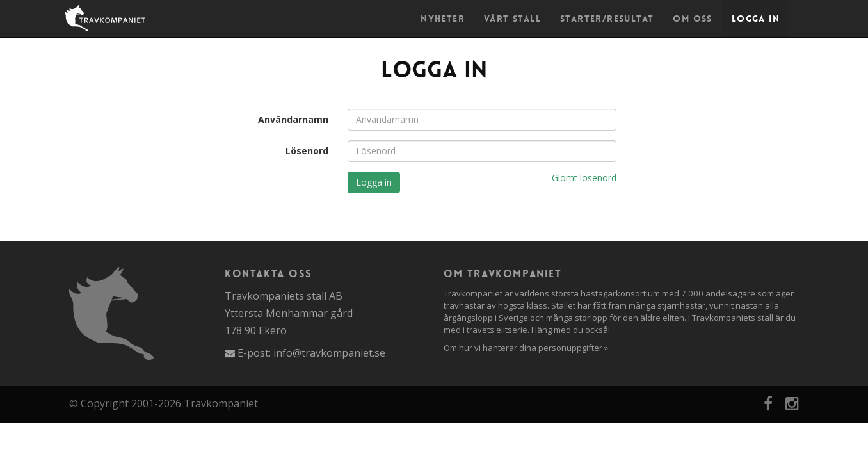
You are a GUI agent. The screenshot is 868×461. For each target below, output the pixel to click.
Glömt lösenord (584, 178)
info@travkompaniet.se (329, 353)
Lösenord (307, 151)
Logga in (756, 19)
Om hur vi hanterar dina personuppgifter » (526, 348)
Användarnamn (293, 119)
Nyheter (443, 19)
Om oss (692, 19)
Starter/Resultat (607, 19)
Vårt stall (512, 19)
